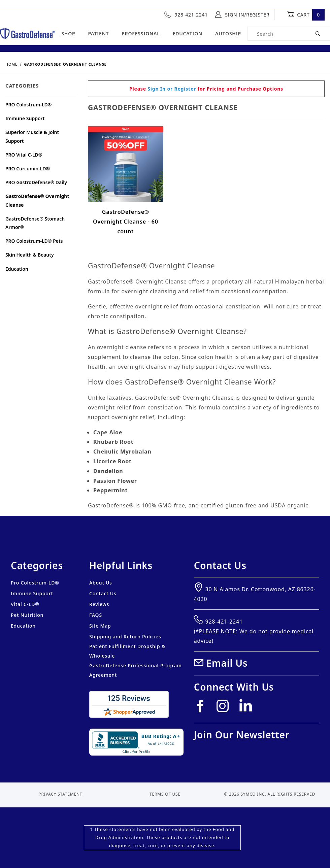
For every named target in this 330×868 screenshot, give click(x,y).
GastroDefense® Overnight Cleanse (37, 200)
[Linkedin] (248, 708)
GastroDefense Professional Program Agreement (136, 670)
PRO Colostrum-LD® (29, 105)
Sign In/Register (242, 14)
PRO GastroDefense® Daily (36, 182)
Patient (98, 34)
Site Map (100, 626)
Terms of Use (165, 794)
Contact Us (103, 593)
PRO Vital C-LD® (24, 155)
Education (188, 34)
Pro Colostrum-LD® (35, 583)
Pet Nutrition (27, 615)
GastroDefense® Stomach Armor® (35, 223)
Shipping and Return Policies (125, 637)
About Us (101, 583)
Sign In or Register (172, 89)
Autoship (228, 34)
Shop (68, 34)
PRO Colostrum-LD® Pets (34, 241)
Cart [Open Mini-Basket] (306, 14)
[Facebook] (203, 709)
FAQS (96, 615)
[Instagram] (225, 709)
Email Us (227, 663)
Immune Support (25, 118)
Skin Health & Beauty (30, 255)
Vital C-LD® (25, 604)
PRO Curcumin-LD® (28, 169)
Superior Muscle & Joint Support (32, 136)
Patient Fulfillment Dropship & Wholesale (127, 651)
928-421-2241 (186, 14)
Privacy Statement (60, 794)
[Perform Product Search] (318, 34)
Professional (141, 34)
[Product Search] (277, 34)
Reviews (99, 604)
